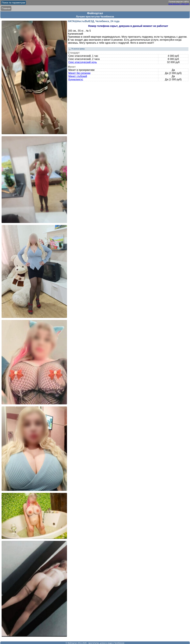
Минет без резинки (79, 73)
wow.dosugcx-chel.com (179, 4)
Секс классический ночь (83, 62)
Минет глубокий (78, 76)
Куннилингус (76, 79)
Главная (6, 8)
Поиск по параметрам (14, 3)
